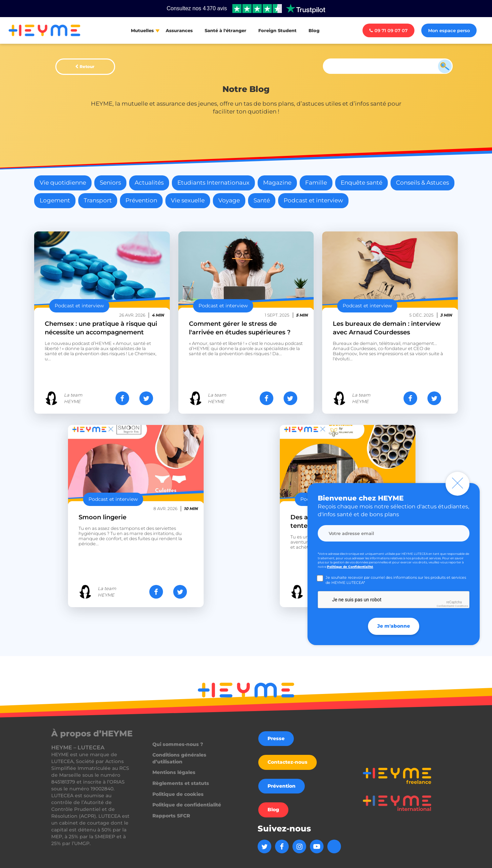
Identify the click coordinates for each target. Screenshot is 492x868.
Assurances (179, 30)
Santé (262, 200)
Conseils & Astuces (422, 183)
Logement (55, 200)
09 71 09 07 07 (388, 30)
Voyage (229, 200)
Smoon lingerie (102, 517)
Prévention (141, 200)
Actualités (149, 183)
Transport (98, 200)
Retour (87, 66)
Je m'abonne (394, 626)
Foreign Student (277, 30)
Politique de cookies (178, 794)
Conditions (462, 606)
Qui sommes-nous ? (178, 744)
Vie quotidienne (63, 183)
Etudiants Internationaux (213, 183)
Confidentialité (445, 606)
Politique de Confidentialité (350, 567)
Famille (316, 183)
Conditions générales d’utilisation (179, 758)
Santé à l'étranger (225, 30)
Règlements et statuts (181, 783)
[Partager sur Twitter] (146, 398)
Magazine (277, 183)
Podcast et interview (313, 200)
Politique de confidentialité (187, 805)
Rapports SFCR (171, 816)
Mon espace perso (449, 30)
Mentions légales (174, 772)
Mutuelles (142, 30)
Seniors (110, 183)
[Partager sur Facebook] (122, 398)
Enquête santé (361, 183)
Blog (314, 30)
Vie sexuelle (188, 200)
